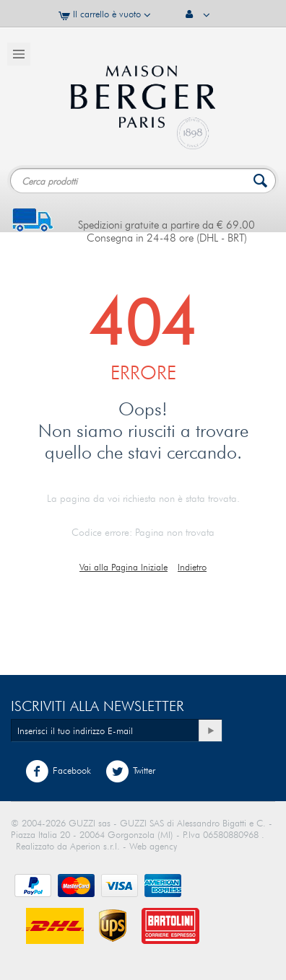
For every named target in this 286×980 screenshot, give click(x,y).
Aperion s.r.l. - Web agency (123, 846)
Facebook (58, 772)
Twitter (130, 772)
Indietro (192, 567)
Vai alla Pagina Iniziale (123, 567)
